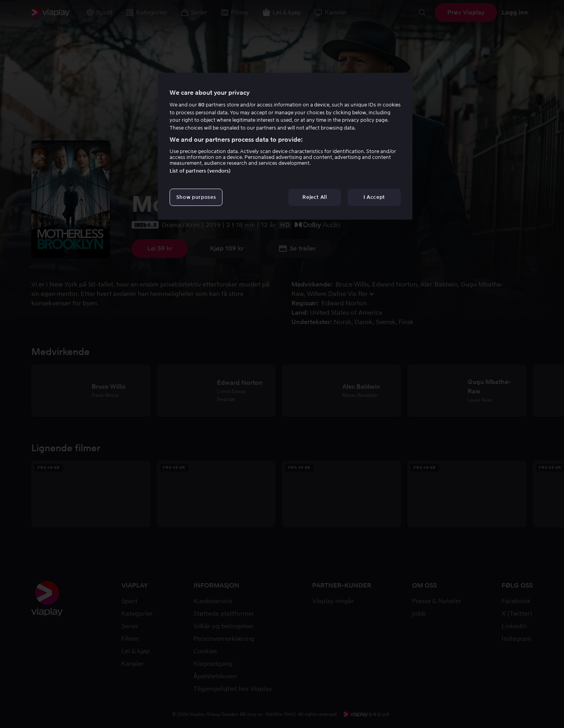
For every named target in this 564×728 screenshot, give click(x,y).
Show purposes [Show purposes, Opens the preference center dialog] (196, 197)
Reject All (315, 197)
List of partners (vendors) (200, 171)
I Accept (374, 197)
